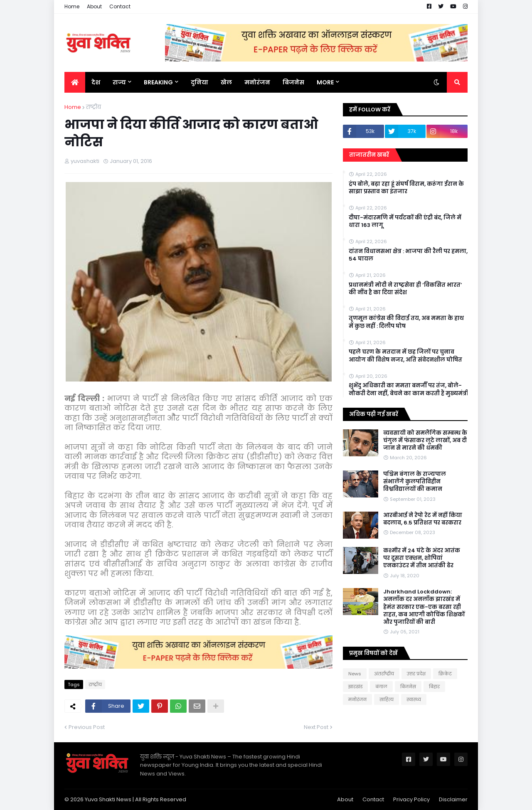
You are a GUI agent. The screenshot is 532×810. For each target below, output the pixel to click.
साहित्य (387, 699)
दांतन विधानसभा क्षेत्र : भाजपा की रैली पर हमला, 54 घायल (408, 255)
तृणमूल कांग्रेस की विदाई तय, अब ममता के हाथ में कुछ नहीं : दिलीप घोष (406, 322)
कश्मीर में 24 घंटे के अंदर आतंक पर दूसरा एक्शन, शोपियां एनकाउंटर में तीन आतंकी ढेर (422, 558)
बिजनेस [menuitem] (293, 82)
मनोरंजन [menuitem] (257, 82)
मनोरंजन (357, 699)
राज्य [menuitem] (119, 82)
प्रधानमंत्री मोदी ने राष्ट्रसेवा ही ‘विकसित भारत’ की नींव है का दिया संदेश (405, 289)
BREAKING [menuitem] (158, 82)
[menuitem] (75, 82)
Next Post (316, 727)
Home (72, 6)
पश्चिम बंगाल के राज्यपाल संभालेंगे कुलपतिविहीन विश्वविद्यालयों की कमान (415, 482)
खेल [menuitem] (226, 82)
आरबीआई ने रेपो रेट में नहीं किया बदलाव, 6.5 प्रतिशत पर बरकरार (423, 519)
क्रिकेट (445, 674)
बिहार (434, 687)
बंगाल (381, 687)
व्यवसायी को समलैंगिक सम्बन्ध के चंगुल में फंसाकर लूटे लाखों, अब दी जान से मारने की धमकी (425, 441)
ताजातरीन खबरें (369, 155)
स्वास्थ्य (414, 699)
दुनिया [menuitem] (199, 82)
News (355, 674)
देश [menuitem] (96, 82)
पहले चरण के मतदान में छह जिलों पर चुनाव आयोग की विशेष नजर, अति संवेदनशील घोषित (405, 356)
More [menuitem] (325, 82)
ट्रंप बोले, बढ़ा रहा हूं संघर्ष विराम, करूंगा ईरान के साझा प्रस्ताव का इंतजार (406, 188)
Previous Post (87, 727)
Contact (120, 6)
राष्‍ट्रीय (94, 107)
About (94, 6)
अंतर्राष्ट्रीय (384, 674)
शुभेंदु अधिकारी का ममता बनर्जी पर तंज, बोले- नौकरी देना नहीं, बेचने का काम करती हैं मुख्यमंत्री (409, 389)
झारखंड (355, 687)
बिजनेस (408, 687)
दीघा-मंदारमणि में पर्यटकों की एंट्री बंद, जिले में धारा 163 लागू (405, 222)
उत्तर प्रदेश (416, 674)
